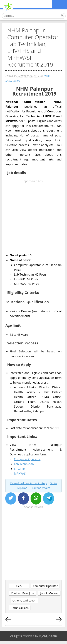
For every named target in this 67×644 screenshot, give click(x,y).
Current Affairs (40, 488)
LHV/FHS (20, 469)
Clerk (19, 586)
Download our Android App (28, 483)
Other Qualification (24, 600)
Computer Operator (27, 459)
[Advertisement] (33, 217)
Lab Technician (24, 464)
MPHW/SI (20, 474)
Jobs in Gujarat (49, 593)
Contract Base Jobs (23, 593)
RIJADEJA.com (48, 636)
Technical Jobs (20, 608)
